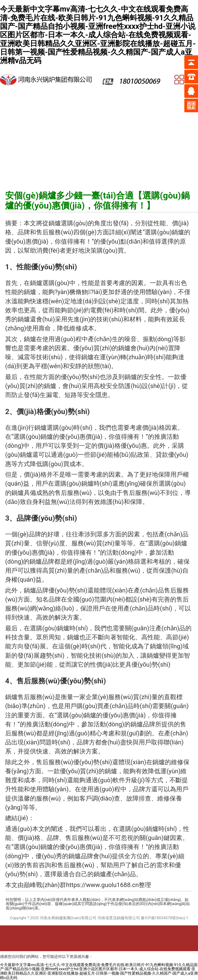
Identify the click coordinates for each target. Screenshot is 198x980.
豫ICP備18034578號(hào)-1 (164, 918)
